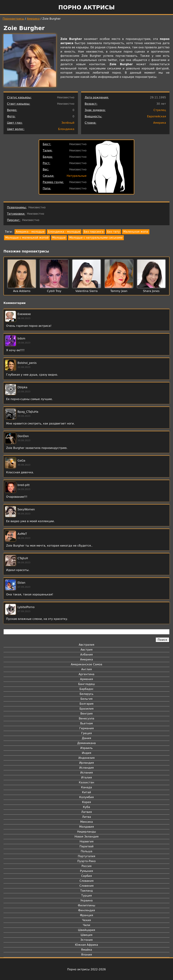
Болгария (86, 704)
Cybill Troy (54, 291)
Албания (86, 655)
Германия (86, 728)
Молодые (59, 238)
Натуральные (77, 176)
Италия (86, 778)
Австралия (87, 645)
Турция (86, 896)
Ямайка (87, 950)
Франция (86, 915)
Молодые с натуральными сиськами (96, 238)
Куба (87, 807)
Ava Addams (22, 291)
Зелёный (68, 123)
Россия (86, 866)
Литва (87, 817)
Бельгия (87, 699)
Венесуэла (86, 718)
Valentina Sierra (87, 291)
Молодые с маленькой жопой (27, 238)
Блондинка (66, 129)
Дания (87, 738)
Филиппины (86, 905)
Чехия (86, 920)
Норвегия (86, 841)
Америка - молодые (30, 232)
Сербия (86, 876)
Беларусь (87, 694)
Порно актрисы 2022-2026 (86, 969)
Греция (87, 733)
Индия (86, 753)
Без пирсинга (94, 232)
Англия (86, 669)
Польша (86, 851)
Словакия (86, 881)
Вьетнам (86, 723)
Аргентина (86, 674)
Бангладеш (86, 684)
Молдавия (86, 827)
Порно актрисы (86, 7)
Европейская (157, 116)
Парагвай (86, 846)
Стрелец (160, 110)
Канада (86, 787)
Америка (33, 19)
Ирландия (86, 763)
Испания (86, 773)
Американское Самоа (86, 664)
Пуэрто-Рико (87, 861)
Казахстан (86, 782)
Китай (86, 792)
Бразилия (86, 709)
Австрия (87, 650)
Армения (86, 679)
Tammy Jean (119, 291)
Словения (87, 886)
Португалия (86, 856)
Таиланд (86, 891)
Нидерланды (86, 832)
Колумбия (87, 797)
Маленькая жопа (136, 232)
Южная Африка (86, 945)
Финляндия (86, 910)
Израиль (87, 748)
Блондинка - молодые (64, 232)
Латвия (87, 812)
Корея (87, 802)
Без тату (113, 232)
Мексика (86, 822)
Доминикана (86, 743)
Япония (86, 955)
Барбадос (86, 689)
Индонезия (86, 758)
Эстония (86, 940)
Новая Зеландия (86, 837)
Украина (86, 901)
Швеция (86, 935)
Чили (86, 925)
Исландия (86, 768)
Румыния (86, 871)
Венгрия (86, 714)
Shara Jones (151, 291)
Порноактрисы (13, 19)
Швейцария (86, 930)
